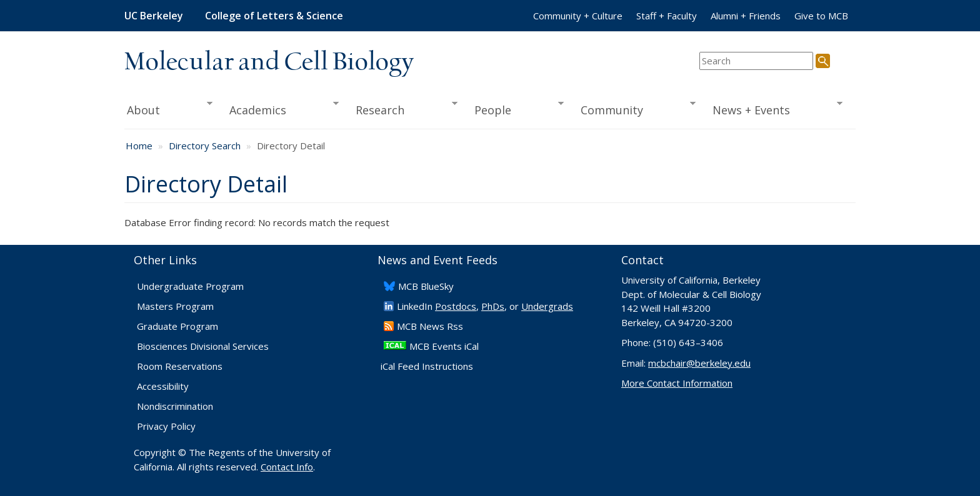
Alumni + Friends (746, 16)
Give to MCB (821, 16)
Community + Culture (578, 16)
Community (634, 109)
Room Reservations (180, 366)
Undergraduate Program (190, 286)
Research (402, 109)
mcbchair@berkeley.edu (699, 363)
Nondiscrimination (175, 406)
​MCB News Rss (430, 326)
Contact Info (287, 467)
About (168, 109)
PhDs (493, 306)
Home (139, 146)
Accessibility (163, 386)
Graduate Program (177, 326)
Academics (280, 109)
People (515, 109)
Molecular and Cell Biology (269, 62)
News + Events (773, 109)
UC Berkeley (154, 16)
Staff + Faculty (667, 16)
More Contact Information (677, 383)
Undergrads (547, 306)
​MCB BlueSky (426, 286)
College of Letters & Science (274, 16)
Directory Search (205, 146)
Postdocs (456, 306)
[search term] (756, 61)
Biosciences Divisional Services (203, 346)
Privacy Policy (166, 426)
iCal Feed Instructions (427, 366)
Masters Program (175, 306)
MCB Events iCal (444, 346)
